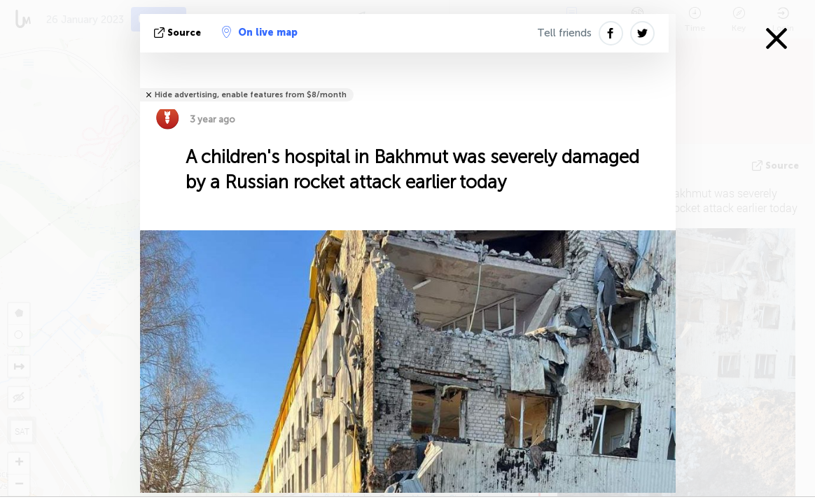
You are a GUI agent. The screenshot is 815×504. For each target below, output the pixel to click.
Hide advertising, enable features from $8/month (251, 95)
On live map (260, 32)
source (179, 33)
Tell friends (564, 33)
